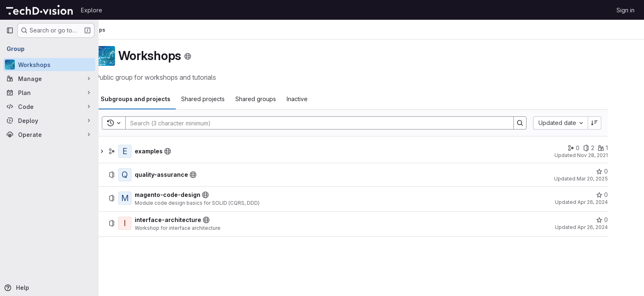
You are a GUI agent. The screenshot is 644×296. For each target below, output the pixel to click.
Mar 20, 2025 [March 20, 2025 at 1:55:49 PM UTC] (612, 179)
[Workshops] (49, 65)
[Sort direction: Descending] (614, 123)
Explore (92, 10)
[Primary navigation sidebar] (10, 30)
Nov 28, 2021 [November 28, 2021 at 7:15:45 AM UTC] (612, 155)
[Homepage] (39, 10)
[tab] (155, 99)
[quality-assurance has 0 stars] (622, 171)
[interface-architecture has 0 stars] (622, 220)
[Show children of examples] (122, 151)
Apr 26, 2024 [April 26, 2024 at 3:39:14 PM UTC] (612, 202)
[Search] (335, 123)
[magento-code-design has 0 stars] (622, 195)
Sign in (626, 10)
